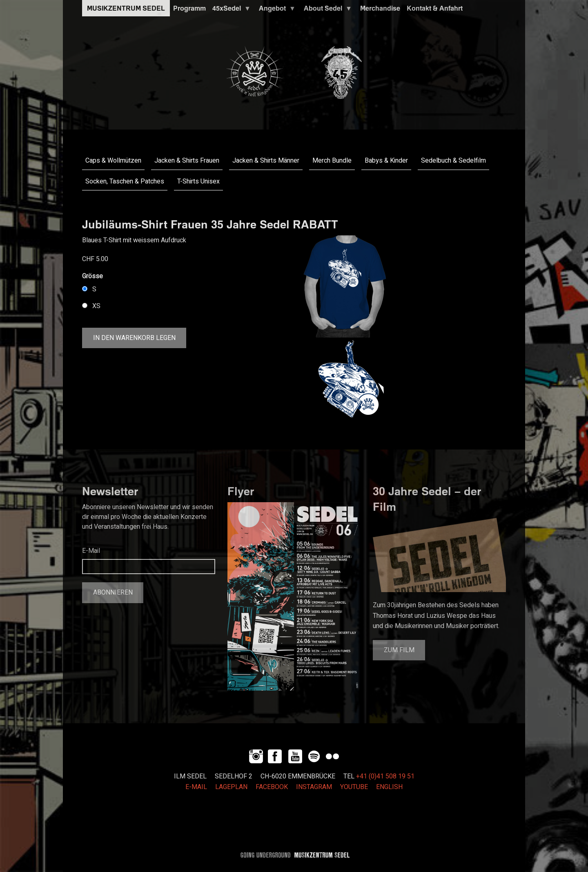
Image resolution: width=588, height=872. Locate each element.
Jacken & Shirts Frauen (187, 161)
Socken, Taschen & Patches (125, 181)
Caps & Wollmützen (113, 161)
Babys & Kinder (386, 161)
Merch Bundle (332, 161)
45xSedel (230, 10)
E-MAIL (196, 787)
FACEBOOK (272, 787)
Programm (189, 8)
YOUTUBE (354, 787)
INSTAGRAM (314, 787)
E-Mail (91, 551)
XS (96, 306)
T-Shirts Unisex (198, 181)
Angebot (276, 10)
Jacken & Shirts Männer (266, 161)
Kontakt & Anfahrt (435, 8)
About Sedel (326, 10)
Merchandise (380, 8)
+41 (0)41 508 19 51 (385, 776)
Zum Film (399, 650)
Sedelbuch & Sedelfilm (453, 161)
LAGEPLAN (231, 787)
